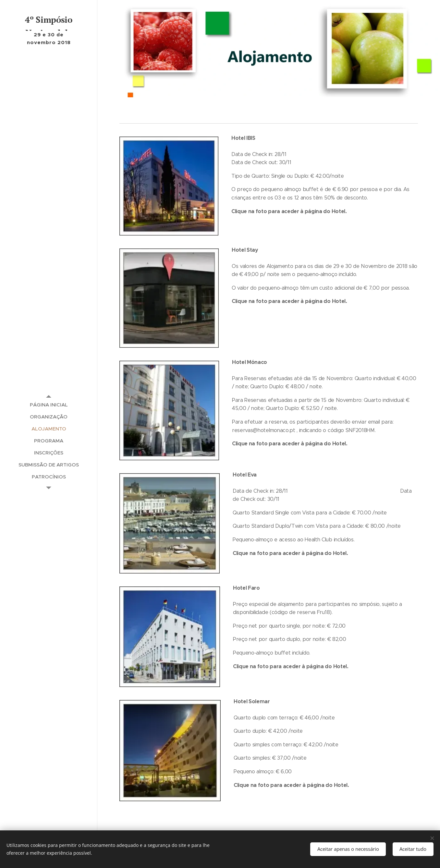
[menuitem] (49, 405)
